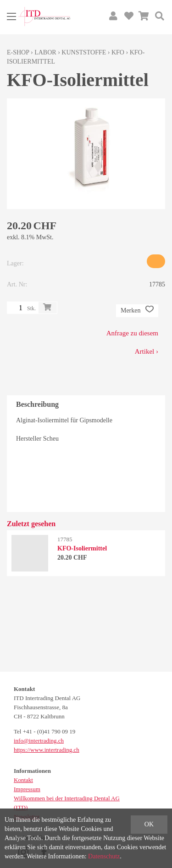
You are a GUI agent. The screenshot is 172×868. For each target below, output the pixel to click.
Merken (137, 311)
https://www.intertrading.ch (47, 750)
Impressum (27, 789)
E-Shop (18, 52)
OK (149, 824)
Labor (45, 52)
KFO (118, 52)
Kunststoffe (84, 52)
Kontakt (23, 780)
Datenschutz (104, 856)
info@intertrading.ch (39, 741)
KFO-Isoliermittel (82, 548)
